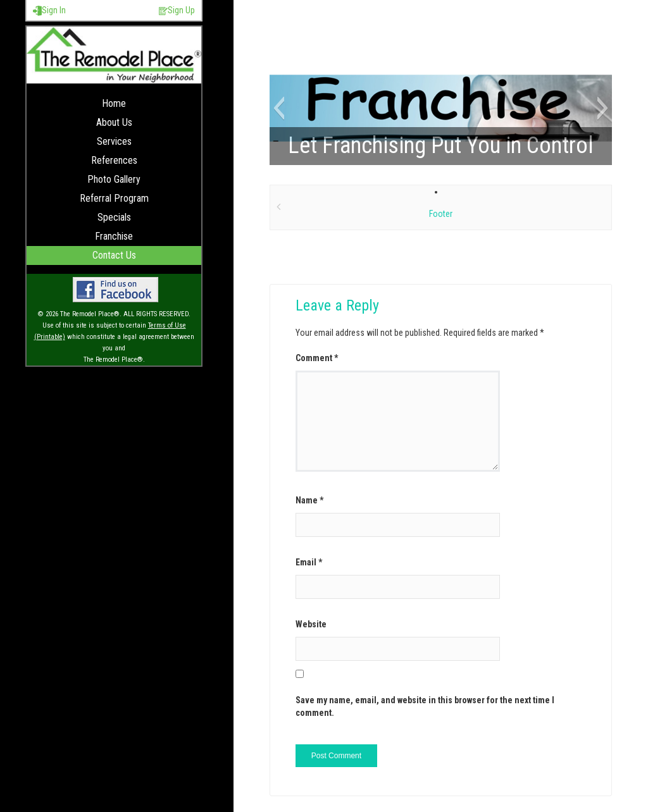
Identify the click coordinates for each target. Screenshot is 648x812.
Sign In (49, 10)
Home (114, 103)
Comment (317, 358)
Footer (441, 214)
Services (114, 141)
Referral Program (114, 198)
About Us (114, 122)
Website (311, 624)
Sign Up (177, 10)
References (114, 160)
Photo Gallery (114, 179)
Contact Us (114, 255)
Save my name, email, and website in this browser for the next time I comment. (425, 706)
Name (309, 500)
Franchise (114, 236)
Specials (114, 217)
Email (309, 562)
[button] (279, 108)
